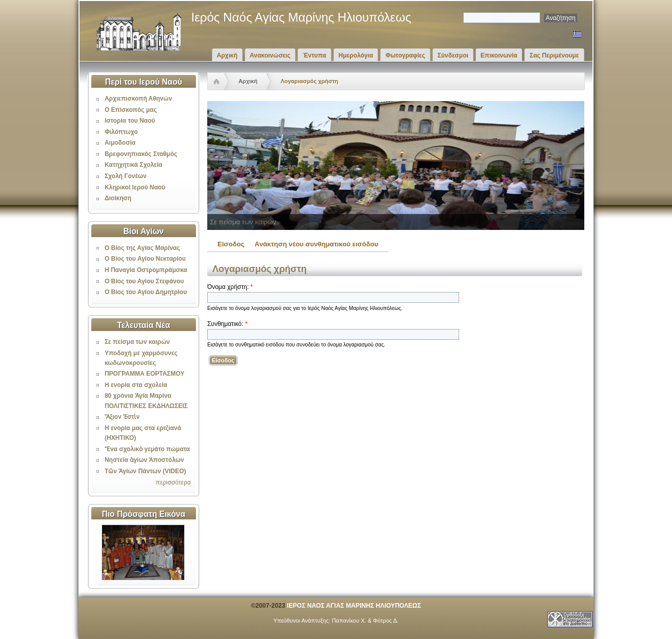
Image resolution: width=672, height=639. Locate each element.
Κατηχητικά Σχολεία (133, 165)
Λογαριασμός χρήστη (309, 81)
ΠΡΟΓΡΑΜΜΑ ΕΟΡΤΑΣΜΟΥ (145, 374)
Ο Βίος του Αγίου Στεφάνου (144, 281)
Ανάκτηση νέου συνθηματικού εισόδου (316, 244)
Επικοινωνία (499, 55)
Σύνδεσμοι (453, 55)
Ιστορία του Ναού (130, 121)
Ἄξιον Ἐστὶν (122, 417)
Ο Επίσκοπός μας (131, 110)
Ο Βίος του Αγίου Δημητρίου (146, 292)
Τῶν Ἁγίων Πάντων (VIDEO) (145, 471)
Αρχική (227, 55)
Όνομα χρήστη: (230, 287)
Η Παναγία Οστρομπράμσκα (146, 270)
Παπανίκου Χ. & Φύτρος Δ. (365, 621)
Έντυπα (314, 55)
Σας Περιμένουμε (554, 55)
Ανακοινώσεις (270, 55)
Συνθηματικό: (227, 324)
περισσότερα (173, 482)
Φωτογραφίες (405, 55)
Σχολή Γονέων (126, 176)
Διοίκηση (118, 198)
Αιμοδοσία (120, 143)
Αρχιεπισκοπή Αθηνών (138, 99)
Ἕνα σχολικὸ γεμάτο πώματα (147, 449)
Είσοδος (231, 244)
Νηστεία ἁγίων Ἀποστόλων (144, 460)
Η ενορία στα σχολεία (136, 385)
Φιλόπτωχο (121, 132)
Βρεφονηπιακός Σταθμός (141, 154)
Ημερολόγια (356, 55)
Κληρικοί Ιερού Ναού (135, 187)
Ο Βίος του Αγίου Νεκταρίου (145, 259)
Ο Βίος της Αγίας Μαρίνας (142, 248)
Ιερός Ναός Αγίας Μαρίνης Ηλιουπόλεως (301, 17)
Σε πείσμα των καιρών (137, 342)
